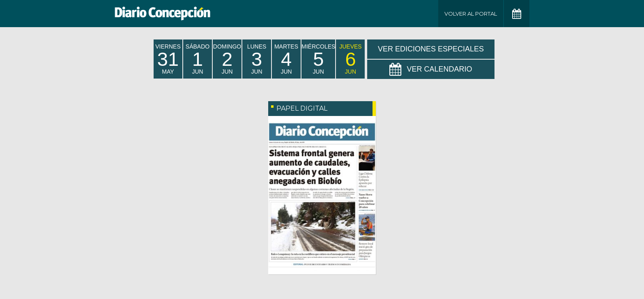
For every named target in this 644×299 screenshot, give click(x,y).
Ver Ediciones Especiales (431, 49)
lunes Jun (257, 59)
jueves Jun (350, 59)
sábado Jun (198, 59)
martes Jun (286, 59)
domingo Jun (227, 59)
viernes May (168, 59)
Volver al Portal (471, 14)
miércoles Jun (318, 59)
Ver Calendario (431, 70)
